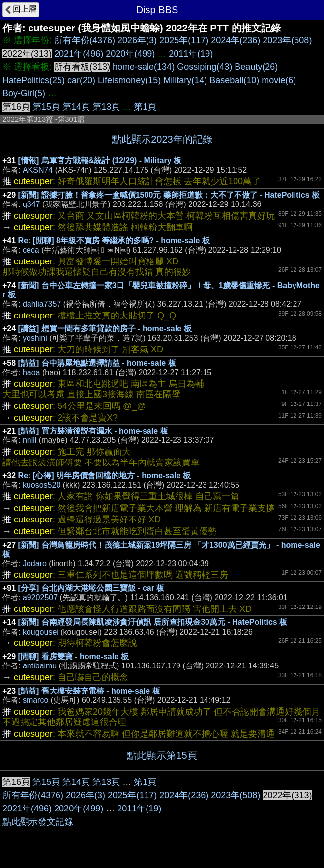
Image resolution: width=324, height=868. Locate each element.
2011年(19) (191, 54)
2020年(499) (130, 54)
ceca (31, 250)
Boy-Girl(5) (24, 93)
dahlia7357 (42, 304)
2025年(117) (184, 40)
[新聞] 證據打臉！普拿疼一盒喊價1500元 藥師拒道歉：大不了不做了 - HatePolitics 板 (169, 195)
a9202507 (40, 597)
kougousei (41, 632)
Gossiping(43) (205, 67)
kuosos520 (42, 485)
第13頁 (106, 107)
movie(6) (279, 80)
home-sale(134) (144, 67)
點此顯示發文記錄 (38, 822)
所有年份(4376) (85, 40)
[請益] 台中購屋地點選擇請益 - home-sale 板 (97, 363)
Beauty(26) (256, 67)
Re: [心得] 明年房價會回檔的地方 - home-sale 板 (104, 476)
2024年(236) (236, 40)
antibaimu (40, 666)
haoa (31, 372)
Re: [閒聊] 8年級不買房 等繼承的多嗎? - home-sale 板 (114, 241)
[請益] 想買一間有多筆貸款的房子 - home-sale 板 (105, 329)
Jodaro (35, 564)
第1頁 (145, 107)
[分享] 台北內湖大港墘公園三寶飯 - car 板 (91, 588)
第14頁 (76, 107)
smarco (35, 700)
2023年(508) (287, 40)
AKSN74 (38, 170)
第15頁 (46, 107)
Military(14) (185, 80)
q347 (31, 204)
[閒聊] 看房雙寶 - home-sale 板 (74, 656)
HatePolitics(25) (34, 80)
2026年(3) (137, 40)
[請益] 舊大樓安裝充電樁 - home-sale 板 (89, 691)
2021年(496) (79, 54)
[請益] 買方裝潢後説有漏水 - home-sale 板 (93, 431)
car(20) (81, 80)
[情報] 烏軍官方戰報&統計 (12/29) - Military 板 (100, 160)
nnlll (29, 440)
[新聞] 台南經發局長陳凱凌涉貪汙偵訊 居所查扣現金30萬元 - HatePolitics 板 (153, 622)
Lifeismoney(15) (129, 80)
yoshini (35, 338)
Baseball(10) (234, 80)
